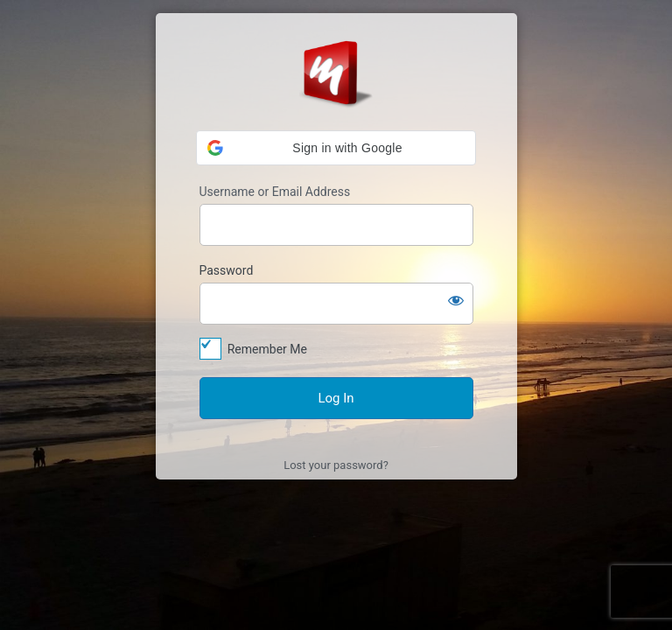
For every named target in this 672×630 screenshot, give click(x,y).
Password (227, 270)
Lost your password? (336, 465)
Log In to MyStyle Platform (336, 73)
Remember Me (267, 349)
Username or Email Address (275, 192)
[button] (336, 148)
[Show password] (456, 300)
